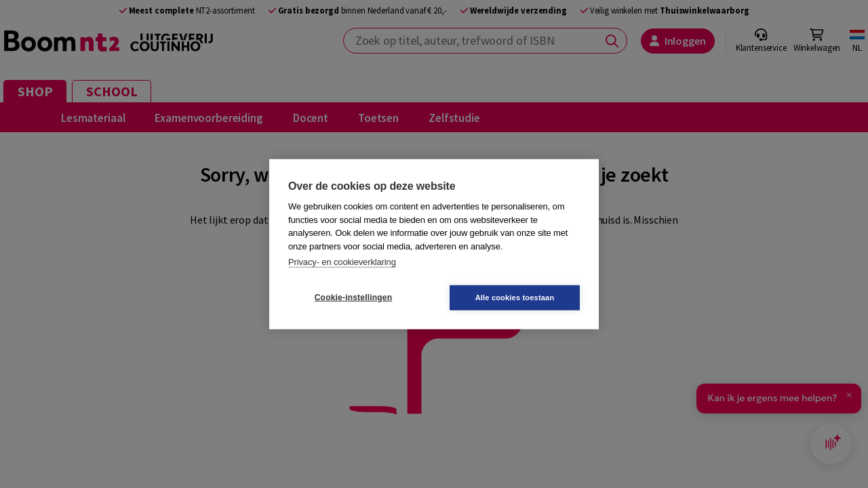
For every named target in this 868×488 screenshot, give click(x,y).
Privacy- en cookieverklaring (342, 262)
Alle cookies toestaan (515, 297)
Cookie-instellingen (353, 298)
